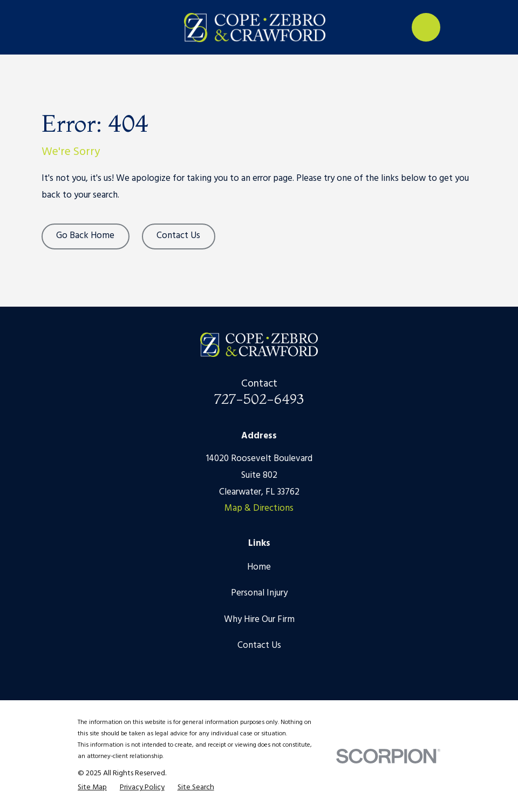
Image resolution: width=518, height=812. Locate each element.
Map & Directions (259, 508)
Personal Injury (259, 593)
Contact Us (178, 236)
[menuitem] (92, 788)
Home (259, 567)
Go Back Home (85, 236)
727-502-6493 (259, 399)
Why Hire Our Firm (259, 620)
